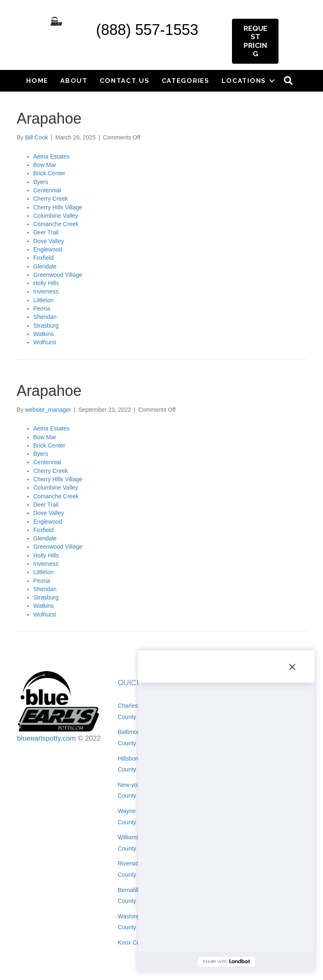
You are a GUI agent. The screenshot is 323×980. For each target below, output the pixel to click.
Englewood (48, 249)
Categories (186, 81)
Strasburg (46, 326)
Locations (244, 81)
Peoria (42, 308)
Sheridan (45, 317)
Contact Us (125, 81)
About (74, 81)
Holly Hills (46, 283)
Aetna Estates (51, 157)
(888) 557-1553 (147, 30)
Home (37, 81)
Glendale (45, 266)
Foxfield (43, 258)
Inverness (46, 291)
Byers (41, 182)
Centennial (47, 190)
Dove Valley (49, 241)
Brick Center (49, 173)
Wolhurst (45, 342)
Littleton (43, 300)
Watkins (43, 334)
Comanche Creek (56, 224)
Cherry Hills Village (58, 207)
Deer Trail (46, 232)
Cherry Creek (51, 199)
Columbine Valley (56, 216)
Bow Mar (45, 165)
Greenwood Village (58, 275)
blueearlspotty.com (46, 738)
